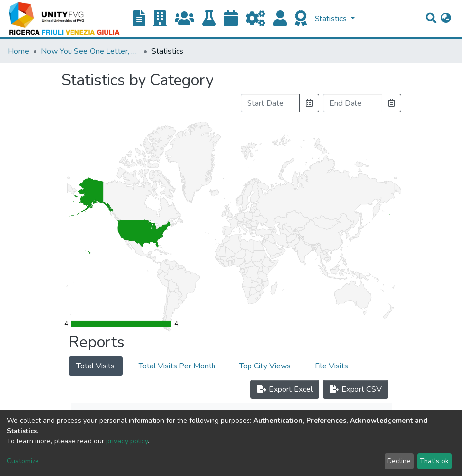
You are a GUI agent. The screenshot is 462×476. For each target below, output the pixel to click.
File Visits (331, 366)
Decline (399, 461)
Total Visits (96, 366)
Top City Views (265, 366)
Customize (23, 461)
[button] (446, 19)
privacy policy (127, 441)
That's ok (434, 461)
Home (18, 51)
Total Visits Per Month (177, 366)
